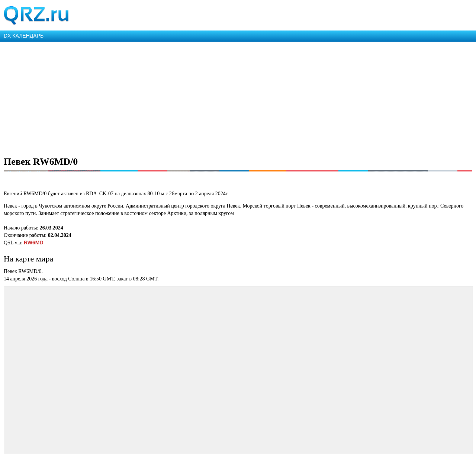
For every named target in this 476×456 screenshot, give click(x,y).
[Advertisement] (223, 97)
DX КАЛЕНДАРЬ (24, 36)
